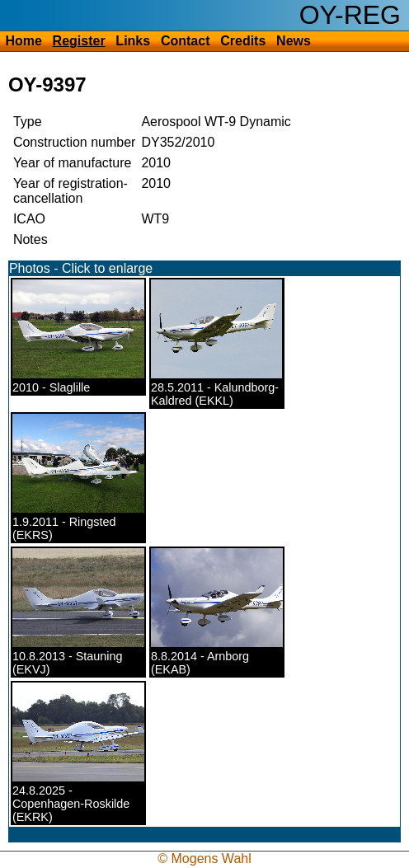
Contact (186, 41)
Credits (243, 41)
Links (133, 41)
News (294, 41)
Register (79, 41)
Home (23, 41)
